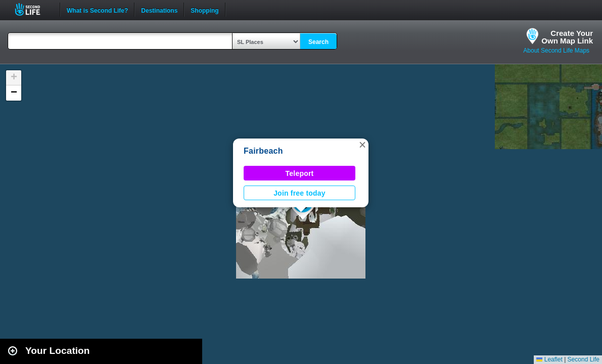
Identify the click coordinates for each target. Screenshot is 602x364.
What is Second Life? (97, 10)
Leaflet (549, 359)
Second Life (33, 9)
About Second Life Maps (556, 51)
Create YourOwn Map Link (567, 37)
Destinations (159, 10)
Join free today (299, 193)
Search (318, 42)
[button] (362, 145)
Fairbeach (263, 151)
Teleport (300, 173)
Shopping (204, 10)
